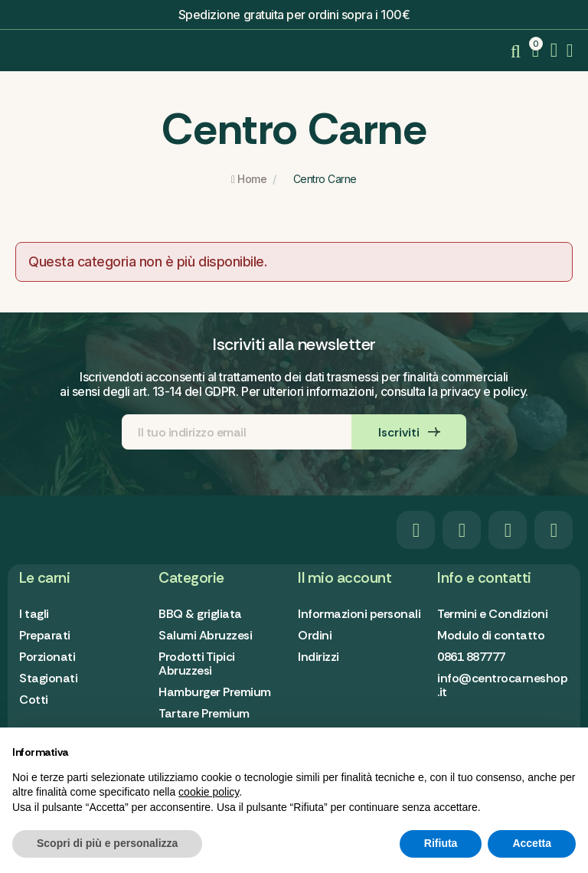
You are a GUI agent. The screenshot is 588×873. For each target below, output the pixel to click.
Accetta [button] (532, 843)
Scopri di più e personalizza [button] (107, 843)
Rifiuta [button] (441, 843)
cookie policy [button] (209, 792)
